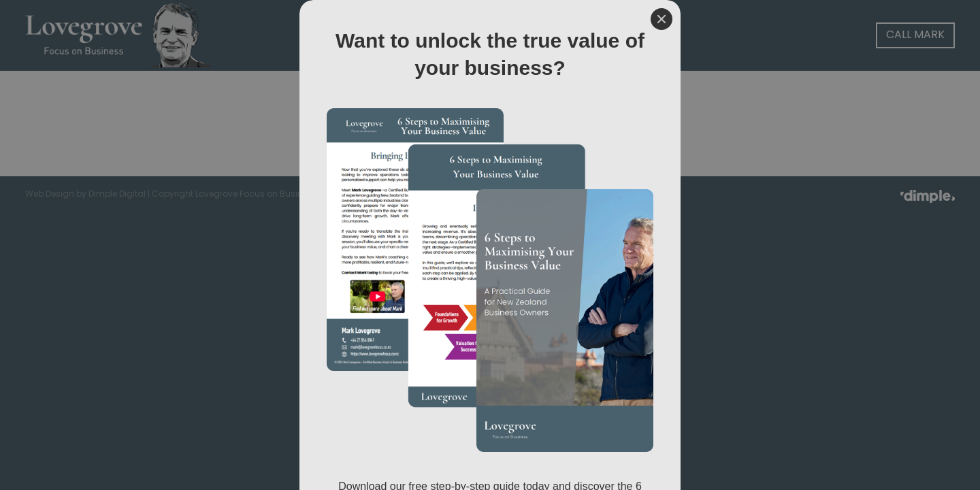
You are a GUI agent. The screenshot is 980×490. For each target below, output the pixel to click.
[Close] (661, 19)
